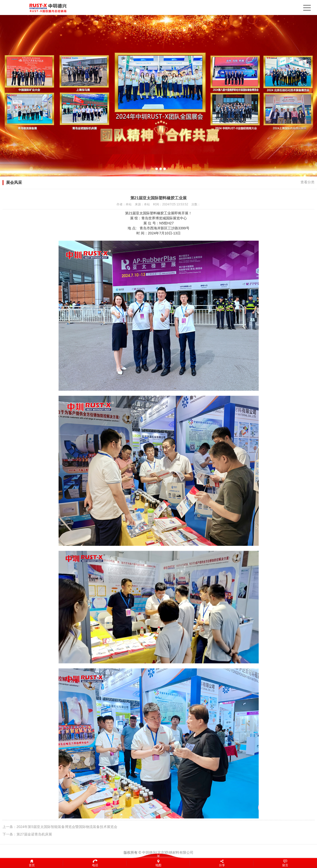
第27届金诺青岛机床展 (34, 834)
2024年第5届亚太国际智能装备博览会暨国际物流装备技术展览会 (67, 827)
